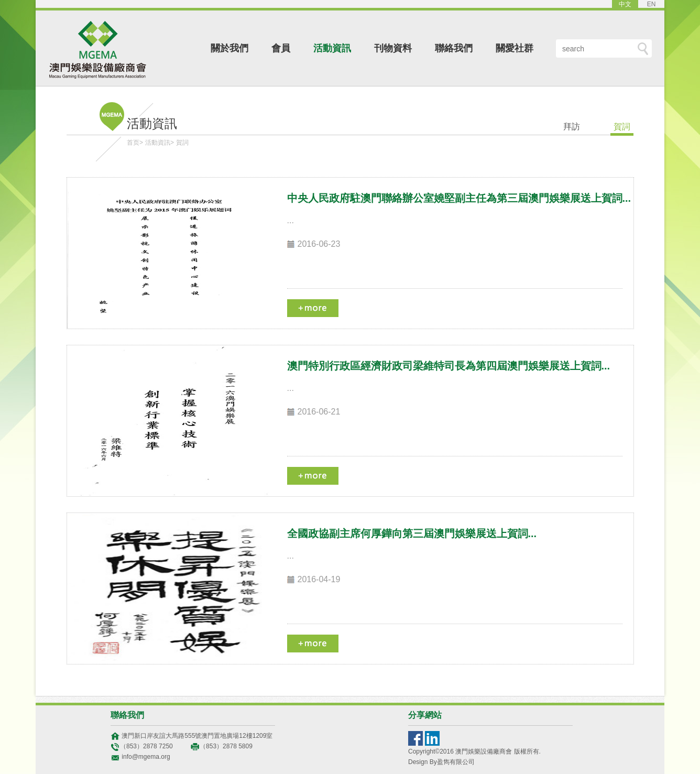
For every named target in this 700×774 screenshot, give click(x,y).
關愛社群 (515, 48)
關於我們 (229, 48)
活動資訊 (332, 48)
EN (652, 4)
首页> (135, 143)
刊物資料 (393, 48)
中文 (625, 4)
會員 (281, 48)
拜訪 (572, 127)
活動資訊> (160, 143)
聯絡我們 (454, 48)
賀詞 (182, 143)
